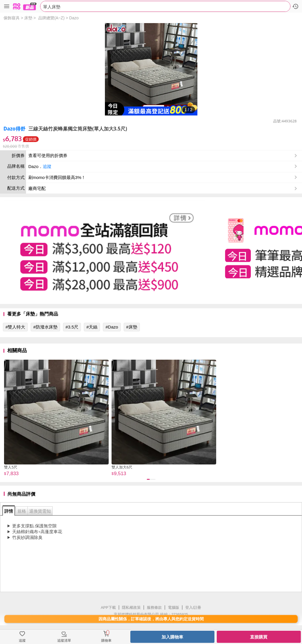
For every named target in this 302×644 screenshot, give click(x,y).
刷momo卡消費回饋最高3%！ (57, 177)
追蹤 (47, 166)
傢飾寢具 (12, 18)
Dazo (74, 18)
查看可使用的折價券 (163, 156)
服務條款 (154, 607)
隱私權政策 (131, 607)
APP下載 (108, 607)
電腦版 (174, 607)
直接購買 (259, 637)
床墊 (28, 18)
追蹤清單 (64, 641)
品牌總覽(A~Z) (51, 18)
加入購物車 (172, 637)
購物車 (106, 641)
